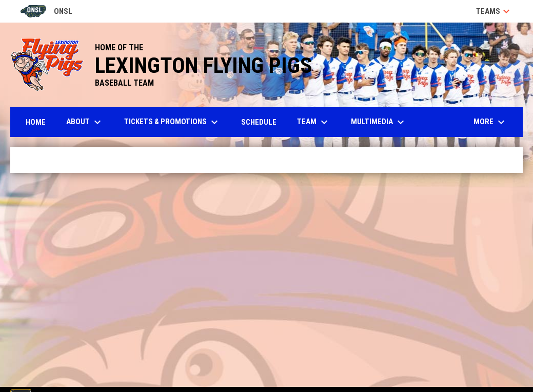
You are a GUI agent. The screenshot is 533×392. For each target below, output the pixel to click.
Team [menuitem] (314, 122)
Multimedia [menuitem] (379, 122)
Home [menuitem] (36, 122)
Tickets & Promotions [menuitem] (172, 122)
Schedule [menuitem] (259, 122)
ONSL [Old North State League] (46, 11)
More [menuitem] (490, 122)
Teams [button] (494, 11)
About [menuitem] (85, 122)
